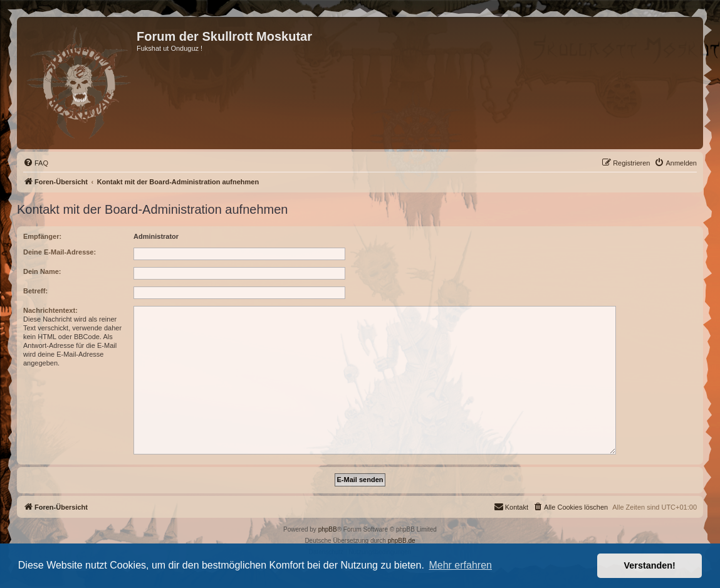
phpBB (328, 529)
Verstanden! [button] (650, 565)
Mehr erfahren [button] (460, 565)
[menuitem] (36, 163)
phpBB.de (402, 541)
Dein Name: (42, 271)
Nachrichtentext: (50, 310)
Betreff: (35, 291)
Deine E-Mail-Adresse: (60, 252)
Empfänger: (42, 236)
